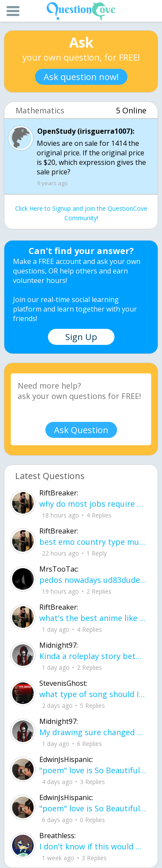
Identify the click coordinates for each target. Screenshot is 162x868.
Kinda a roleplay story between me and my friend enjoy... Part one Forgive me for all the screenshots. (93, 656)
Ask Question (81, 430)
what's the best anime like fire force (93, 618)
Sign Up (81, 337)
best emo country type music (93, 542)
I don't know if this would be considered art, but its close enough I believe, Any (93, 846)
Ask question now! (81, 77)
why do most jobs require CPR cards (93, 504)
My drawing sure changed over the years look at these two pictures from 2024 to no (93, 732)
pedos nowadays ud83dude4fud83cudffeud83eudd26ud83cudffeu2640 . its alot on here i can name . (93, 580)
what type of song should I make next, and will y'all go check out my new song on (93, 694)
